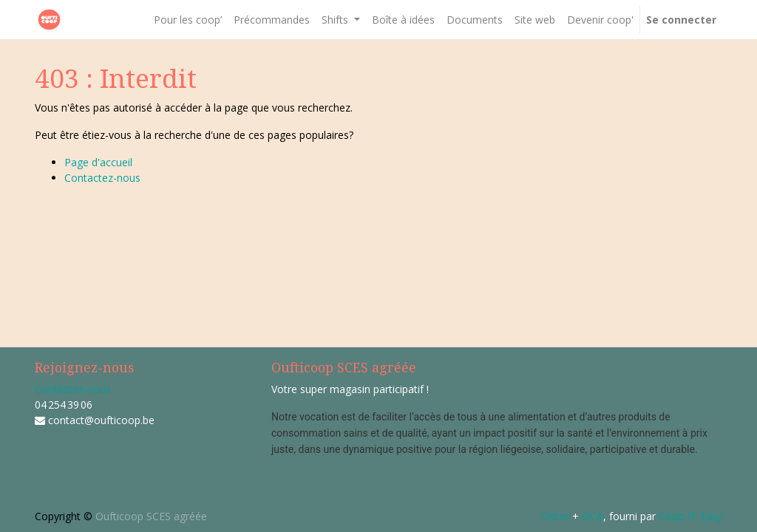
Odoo (556, 516)
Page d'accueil (98, 162)
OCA (593, 516)
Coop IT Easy (690, 516)
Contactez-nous (102, 178)
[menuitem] (188, 20)
